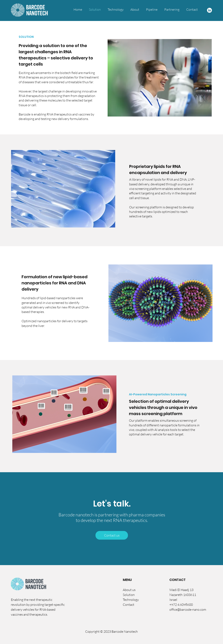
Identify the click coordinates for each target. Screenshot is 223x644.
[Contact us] (112, 535)
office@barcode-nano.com (188, 609)
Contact (129, 605)
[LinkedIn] (209, 10)
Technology (131, 600)
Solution (129, 595)
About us (129, 590)
